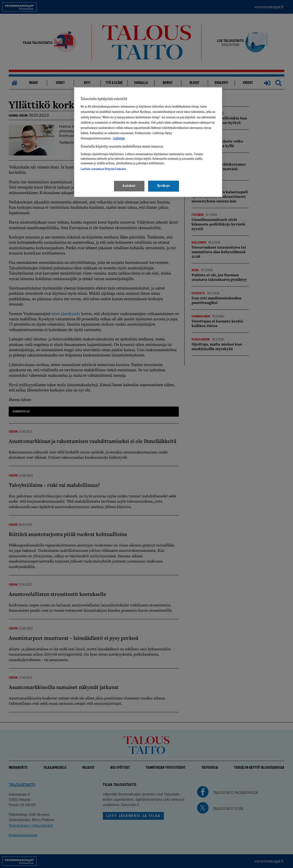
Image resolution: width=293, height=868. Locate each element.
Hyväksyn (163, 186)
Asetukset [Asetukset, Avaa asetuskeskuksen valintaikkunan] (129, 186)
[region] (148, 142)
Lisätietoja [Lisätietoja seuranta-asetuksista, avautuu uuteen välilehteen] (119, 139)
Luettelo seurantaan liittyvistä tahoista (103, 169)
